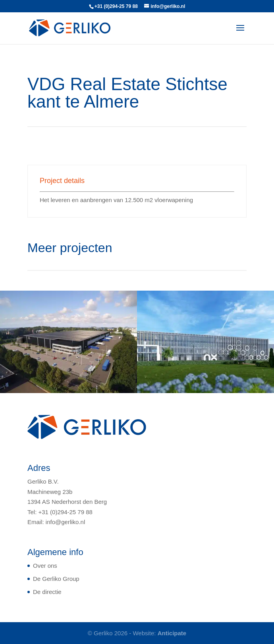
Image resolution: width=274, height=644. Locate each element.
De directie (47, 592)
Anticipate (172, 633)
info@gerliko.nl (65, 522)
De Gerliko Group (56, 579)
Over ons (45, 566)
